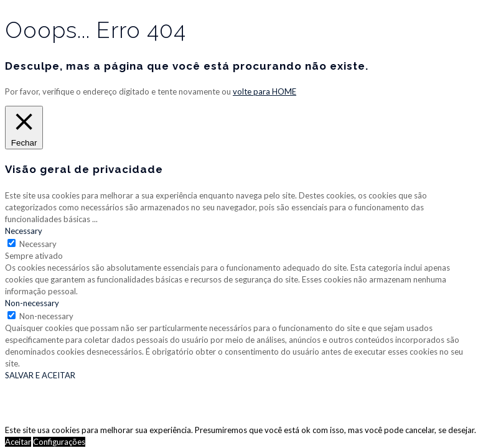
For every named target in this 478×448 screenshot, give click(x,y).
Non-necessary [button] (32, 303)
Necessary (38, 244)
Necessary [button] (24, 231)
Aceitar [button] (18, 442)
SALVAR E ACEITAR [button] (40, 375)
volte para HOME (265, 91)
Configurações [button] (59, 442)
